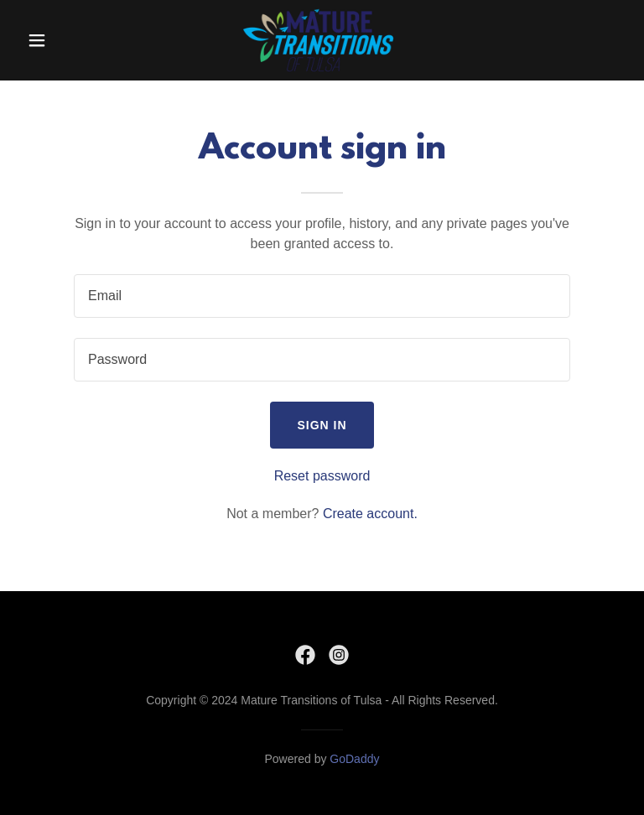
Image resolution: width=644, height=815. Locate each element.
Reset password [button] (322, 476)
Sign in (322, 425)
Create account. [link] (370, 514)
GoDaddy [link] (354, 759)
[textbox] (322, 296)
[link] (322, 40)
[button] (65, 40)
